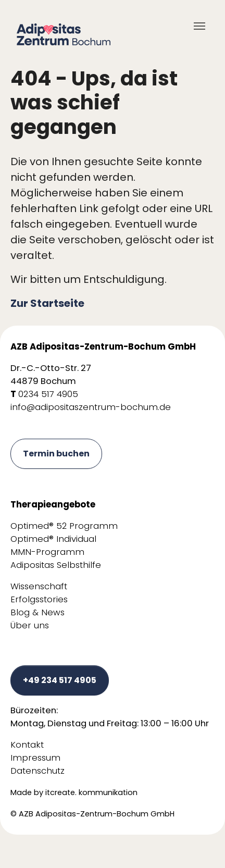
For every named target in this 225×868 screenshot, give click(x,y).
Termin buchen (56, 454)
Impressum (35, 758)
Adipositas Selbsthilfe (56, 565)
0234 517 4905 (48, 394)
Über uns (30, 625)
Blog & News (37, 612)
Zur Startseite (47, 303)
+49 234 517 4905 (60, 680)
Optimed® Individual (53, 539)
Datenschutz (37, 771)
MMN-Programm (47, 552)
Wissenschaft (39, 586)
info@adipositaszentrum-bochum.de (91, 407)
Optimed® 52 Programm (64, 526)
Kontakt (27, 745)
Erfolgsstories (39, 599)
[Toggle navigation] (199, 26)
